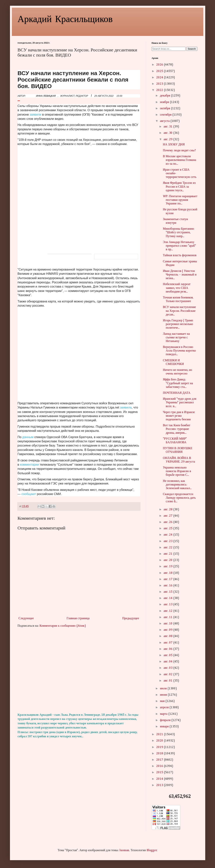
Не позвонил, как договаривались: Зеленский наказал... (177, 485)
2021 (160, 734)
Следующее (26, 618)
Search (192, 49)
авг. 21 (168, 554)
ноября (165, 102)
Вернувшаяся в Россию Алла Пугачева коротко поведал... (179, 351)
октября (165, 109)
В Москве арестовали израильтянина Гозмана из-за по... (180, 160)
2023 (160, 84)
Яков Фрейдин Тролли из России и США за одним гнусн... (179, 187)
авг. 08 (168, 636)
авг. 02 (168, 674)
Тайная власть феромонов (180, 255)
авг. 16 (168, 586)
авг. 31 (168, 127)
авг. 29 (168, 139)
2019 (160, 747)
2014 (160, 779)
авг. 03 (168, 668)
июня (164, 695)
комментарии (30, 465)
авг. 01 (168, 681)
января (165, 727)
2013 (160, 785)
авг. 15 (168, 592)
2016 (160, 766)
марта (164, 714)
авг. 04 (168, 662)
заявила (126, 407)
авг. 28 (168, 510)
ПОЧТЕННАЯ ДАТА (177, 393)
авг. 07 (168, 643)
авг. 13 (168, 605)
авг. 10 (168, 624)
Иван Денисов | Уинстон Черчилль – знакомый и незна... (180, 275)
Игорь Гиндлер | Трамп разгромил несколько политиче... (178, 324)
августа (165, 121)
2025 (160, 71)
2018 (160, 754)
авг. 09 (168, 630)
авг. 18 (168, 573)
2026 (160, 65)
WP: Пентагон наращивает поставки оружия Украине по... (180, 200)
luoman (124, 850)
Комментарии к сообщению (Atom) (63, 626)
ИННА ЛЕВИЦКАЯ (46, 96)
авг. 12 (168, 611)
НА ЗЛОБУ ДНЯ (174, 145)
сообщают (29, 494)
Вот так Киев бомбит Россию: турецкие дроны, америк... (177, 429)
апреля (165, 708)
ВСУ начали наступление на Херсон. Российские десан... (179, 311)
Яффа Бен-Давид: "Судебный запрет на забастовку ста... (178, 383)
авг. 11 (168, 617)
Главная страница (78, 618)
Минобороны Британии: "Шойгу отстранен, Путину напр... (179, 233)
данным (28, 437)
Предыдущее (131, 618)
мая (163, 701)
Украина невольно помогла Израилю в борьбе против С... (177, 471)
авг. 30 (168, 133)
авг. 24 (168, 535)
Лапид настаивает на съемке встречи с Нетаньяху (176, 338)
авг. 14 (168, 598)
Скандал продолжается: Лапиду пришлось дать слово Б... (179, 498)
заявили (36, 115)
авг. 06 (168, 649)
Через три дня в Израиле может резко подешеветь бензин (179, 416)
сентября (166, 115)
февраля (166, 720)
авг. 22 (168, 548)
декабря (165, 96)
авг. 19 (168, 567)
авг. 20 (168, 560)
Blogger (152, 850)
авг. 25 (168, 528)
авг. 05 (168, 655)
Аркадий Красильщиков (65, 18)
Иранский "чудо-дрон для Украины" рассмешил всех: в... (180, 403)
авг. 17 (168, 579)
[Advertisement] (79, 670)
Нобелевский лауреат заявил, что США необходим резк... (177, 288)
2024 (160, 78)
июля (164, 689)
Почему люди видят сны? (179, 151)
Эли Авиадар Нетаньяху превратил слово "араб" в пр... (179, 246)
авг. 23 (168, 541)
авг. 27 (168, 516)
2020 (160, 741)
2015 (160, 772)
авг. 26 (168, 522)
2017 (160, 760)
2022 (160, 90)
